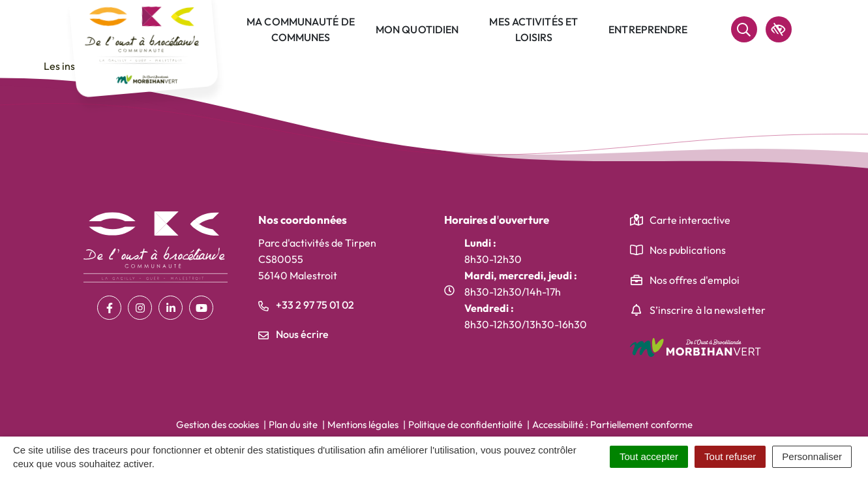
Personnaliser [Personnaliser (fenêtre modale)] (812, 456)
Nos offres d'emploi (695, 280)
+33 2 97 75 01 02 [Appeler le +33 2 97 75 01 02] (306, 305)
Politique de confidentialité (465, 424)
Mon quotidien (417, 29)
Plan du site (293, 424)
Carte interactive (690, 220)
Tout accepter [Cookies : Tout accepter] (649, 456)
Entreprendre (648, 29)
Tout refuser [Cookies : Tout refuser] (730, 456)
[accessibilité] (779, 29)
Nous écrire (293, 334)
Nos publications (688, 250)
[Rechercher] (744, 29)
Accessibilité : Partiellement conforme (612, 424)
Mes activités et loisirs (533, 29)
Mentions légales (363, 424)
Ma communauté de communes (301, 29)
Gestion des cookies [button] (217, 424)
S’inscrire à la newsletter (708, 310)
